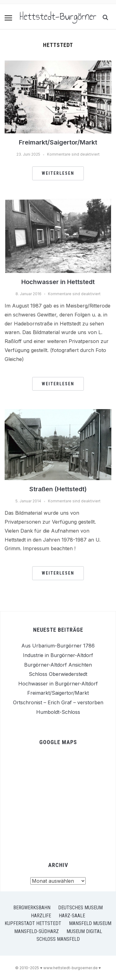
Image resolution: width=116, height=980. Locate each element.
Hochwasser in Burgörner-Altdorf (58, 684)
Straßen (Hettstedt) (58, 489)
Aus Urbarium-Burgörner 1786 (58, 646)
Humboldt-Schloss (58, 712)
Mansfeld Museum (90, 923)
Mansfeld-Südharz (37, 931)
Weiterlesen (58, 173)
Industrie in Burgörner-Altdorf (58, 655)
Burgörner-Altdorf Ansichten (58, 665)
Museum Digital (84, 931)
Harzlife (41, 916)
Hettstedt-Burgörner (58, 16)
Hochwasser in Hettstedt (58, 282)
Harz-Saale (72, 916)
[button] (8, 18)
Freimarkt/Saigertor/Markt (58, 142)
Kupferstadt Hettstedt (33, 923)
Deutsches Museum (80, 908)
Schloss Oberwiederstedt (58, 674)
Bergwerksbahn (32, 908)
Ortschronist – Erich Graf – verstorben (58, 702)
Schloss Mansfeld (58, 939)
